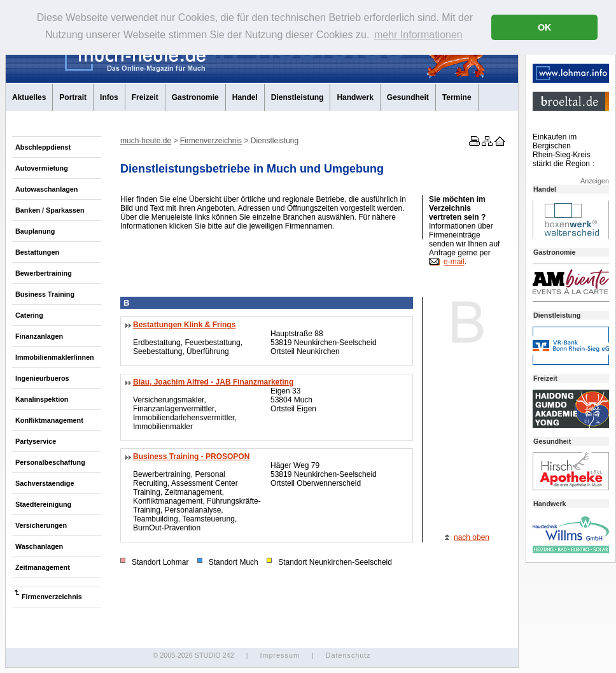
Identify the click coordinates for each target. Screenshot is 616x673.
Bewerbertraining (44, 273)
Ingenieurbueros (42, 378)
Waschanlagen (39, 546)
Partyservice (36, 441)
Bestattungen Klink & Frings (184, 325)
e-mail (454, 262)
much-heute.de (146, 141)
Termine (457, 97)
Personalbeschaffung (50, 462)
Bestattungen (37, 252)
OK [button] (545, 27)
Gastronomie (195, 97)
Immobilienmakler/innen (55, 357)
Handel (245, 97)
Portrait (73, 97)
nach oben (472, 537)
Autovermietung (42, 168)
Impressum (279, 655)
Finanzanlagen (39, 336)
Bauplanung (35, 231)
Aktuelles (29, 97)
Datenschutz (348, 655)
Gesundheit (408, 97)
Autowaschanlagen (46, 189)
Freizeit (145, 97)
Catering (29, 315)
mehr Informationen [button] (418, 35)
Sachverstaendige (45, 483)
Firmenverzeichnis (52, 597)
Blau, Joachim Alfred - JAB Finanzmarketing (213, 382)
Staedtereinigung (43, 504)
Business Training (45, 294)
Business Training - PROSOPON (191, 457)
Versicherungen (41, 525)
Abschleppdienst (43, 147)
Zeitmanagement (43, 567)
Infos (109, 97)
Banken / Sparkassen (50, 210)
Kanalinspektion (42, 399)
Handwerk (355, 97)
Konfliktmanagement (49, 420)
